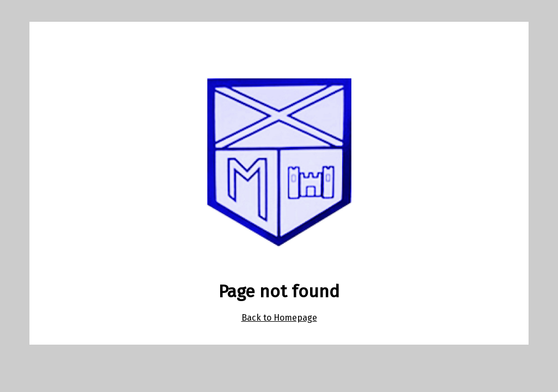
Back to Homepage (279, 318)
